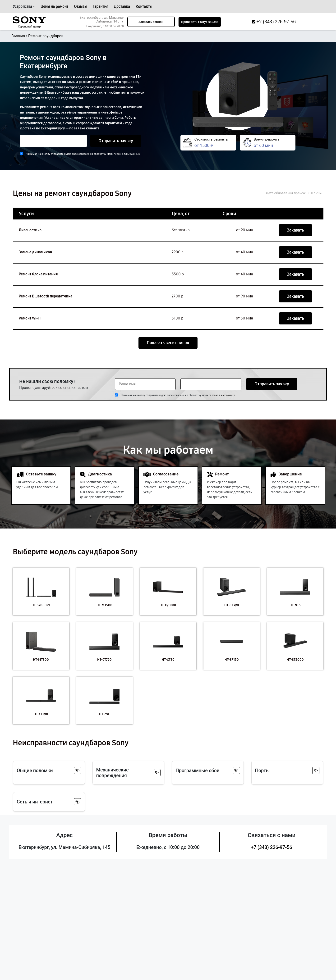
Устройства (22, 7)
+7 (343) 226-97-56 (272, 847)
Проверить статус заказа (200, 22)
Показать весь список (168, 343)
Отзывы (81, 7)
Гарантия (100, 7)
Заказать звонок (151, 22)
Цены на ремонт (54, 7)
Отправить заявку (116, 141)
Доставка (122, 7)
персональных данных (127, 154)
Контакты (144, 7)
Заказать (295, 230)
